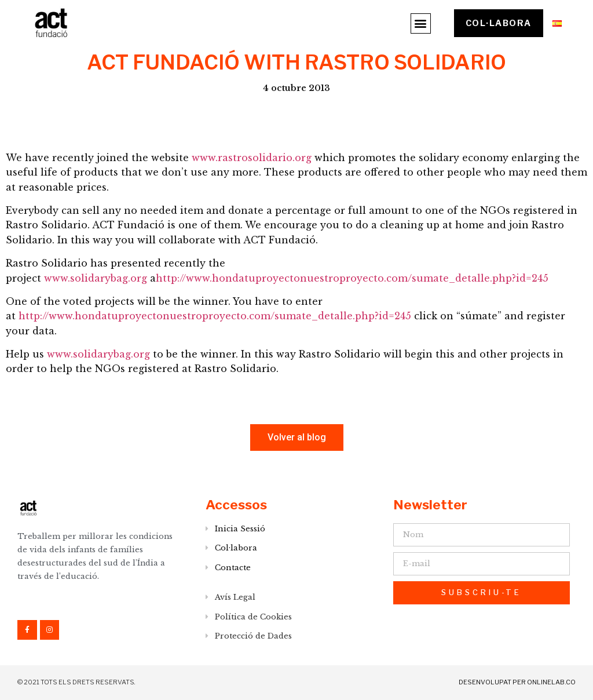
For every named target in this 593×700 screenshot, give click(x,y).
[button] (420, 23)
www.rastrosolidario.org (252, 158)
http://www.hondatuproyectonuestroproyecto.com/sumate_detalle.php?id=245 (352, 278)
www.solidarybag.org (96, 278)
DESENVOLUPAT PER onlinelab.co (517, 682)
